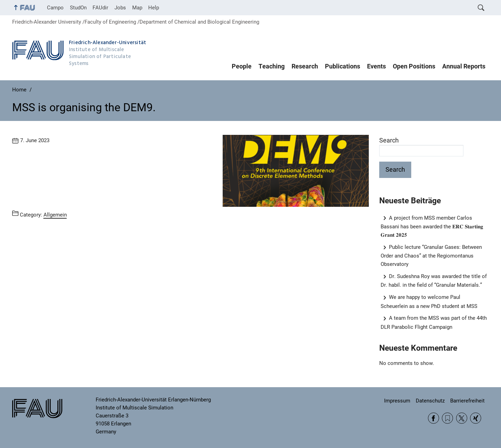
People (242, 66)
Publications (343, 66)
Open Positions (414, 66)
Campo (55, 8)
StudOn (78, 8)
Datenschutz (430, 401)
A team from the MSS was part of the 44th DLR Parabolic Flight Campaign (434, 322)
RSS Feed (447, 418)
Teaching (272, 66)
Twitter (462, 418)
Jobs (120, 8)
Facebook (434, 418)
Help (154, 8)
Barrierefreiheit (467, 401)
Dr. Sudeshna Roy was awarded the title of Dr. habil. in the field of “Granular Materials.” (434, 281)
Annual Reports (464, 66)
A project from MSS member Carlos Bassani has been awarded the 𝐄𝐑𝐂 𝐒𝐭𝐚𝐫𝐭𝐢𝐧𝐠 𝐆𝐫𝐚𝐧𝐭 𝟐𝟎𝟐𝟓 (432, 226)
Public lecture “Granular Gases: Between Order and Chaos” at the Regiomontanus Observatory (431, 256)
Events (376, 66)
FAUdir (100, 8)
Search (389, 140)
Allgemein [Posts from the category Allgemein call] (55, 215)
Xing (476, 418)
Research (305, 66)
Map (137, 8)
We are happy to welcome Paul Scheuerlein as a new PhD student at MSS (429, 302)
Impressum (397, 401)
